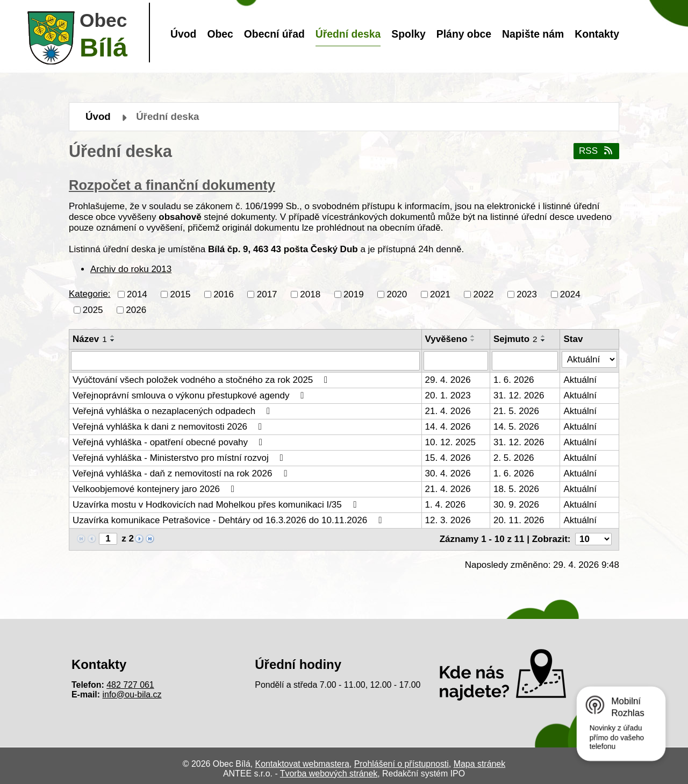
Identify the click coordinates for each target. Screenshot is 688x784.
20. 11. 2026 (519, 520)
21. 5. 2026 (516, 411)
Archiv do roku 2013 (131, 269)
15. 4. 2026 (448, 458)
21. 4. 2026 (448, 411)
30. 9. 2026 (516, 505)
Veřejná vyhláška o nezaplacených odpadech (173, 411)
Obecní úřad (274, 34)
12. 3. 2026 (448, 520)
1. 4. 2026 (446, 505)
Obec (220, 34)
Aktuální (580, 380)
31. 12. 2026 (519, 395)
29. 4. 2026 (448, 380)
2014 (137, 294)
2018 (310, 294)
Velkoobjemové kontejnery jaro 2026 (156, 489)
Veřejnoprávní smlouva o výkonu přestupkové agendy (190, 395)
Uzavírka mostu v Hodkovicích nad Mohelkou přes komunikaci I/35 (216, 505)
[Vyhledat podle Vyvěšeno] (456, 361)
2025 (93, 309)
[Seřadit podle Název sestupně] (113, 340)
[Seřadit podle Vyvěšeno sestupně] (473, 340)
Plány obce (464, 34)
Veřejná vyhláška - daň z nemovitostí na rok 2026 (182, 473)
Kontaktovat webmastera (302, 764)
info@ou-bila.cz (132, 694)
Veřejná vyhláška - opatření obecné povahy (170, 442)
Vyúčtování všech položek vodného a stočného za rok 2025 (202, 380)
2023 (527, 294)
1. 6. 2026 (514, 380)
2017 (267, 294)
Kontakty (597, 34)
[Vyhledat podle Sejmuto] (525, 361)
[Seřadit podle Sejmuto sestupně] (543, 340)
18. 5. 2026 (516, 489)
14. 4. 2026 (448, 427)
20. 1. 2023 (448, 395)
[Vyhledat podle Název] (245, 361)
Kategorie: (90, 294)
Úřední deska (348, 34)
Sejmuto (515, 339)
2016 (224, 294)
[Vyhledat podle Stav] (589, 360)
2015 (181, 294)
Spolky (408, 34)
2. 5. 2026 (514, 458)
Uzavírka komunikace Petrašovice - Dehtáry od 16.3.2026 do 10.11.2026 (229, 520)
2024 (570, 294)
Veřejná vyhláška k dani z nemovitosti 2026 (169, 427)
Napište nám (533, 34)
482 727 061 (130, 685)
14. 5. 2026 (516, 427)
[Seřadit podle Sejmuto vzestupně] (543, 336)
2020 (397, 294)
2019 (354, 294)
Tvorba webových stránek (329, 774)
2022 (484, 294)
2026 (136, 309)
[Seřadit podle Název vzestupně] (113, 336)
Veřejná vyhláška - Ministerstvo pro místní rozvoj (180, 458)
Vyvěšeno (446, 339)
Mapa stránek (479, 764)
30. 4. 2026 (448, 473)
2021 (440, 294)
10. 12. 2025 (451, 442)
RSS (596, 151)
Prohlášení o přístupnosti (402, 764)
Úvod (183, 34)
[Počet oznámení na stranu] (593, 539)
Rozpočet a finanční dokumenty (172, 185)
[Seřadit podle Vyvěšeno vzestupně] (473, 336)
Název (90, 339)
